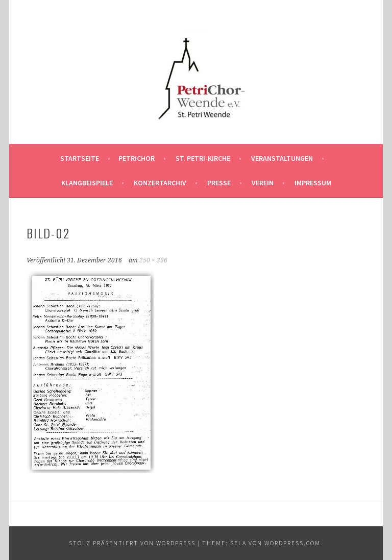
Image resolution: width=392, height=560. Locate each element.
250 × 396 (153, 260)
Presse (219, 183)
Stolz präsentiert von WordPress (132, 543)
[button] (196, 74)
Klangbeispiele (87, 183)
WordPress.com (292, 543)
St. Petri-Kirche (203, 158)
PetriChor (137, 158)
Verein (263, 183)
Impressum (313, 183)
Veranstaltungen (282, 158)
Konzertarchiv (160, 183)
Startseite (80, 158)
